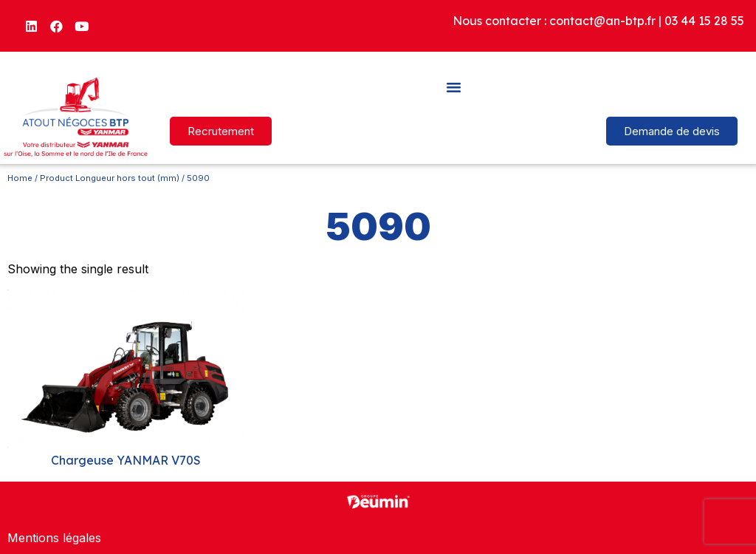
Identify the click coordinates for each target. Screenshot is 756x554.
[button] (454, 86)
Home (20, 178)
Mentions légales (54, 538)
